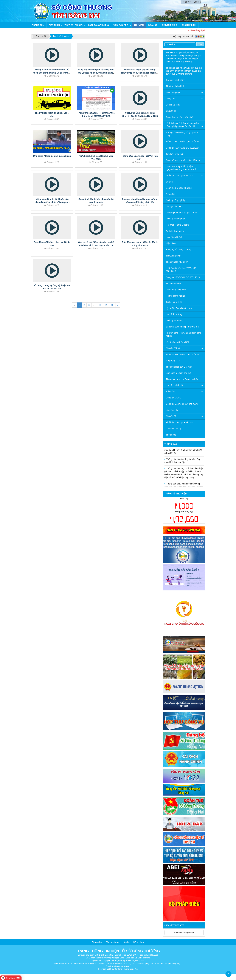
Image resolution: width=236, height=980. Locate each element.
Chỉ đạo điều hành (175, 206)
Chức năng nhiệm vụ (176, 290)
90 (100, 305)
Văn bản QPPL (121, 25)
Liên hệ (126, 942)
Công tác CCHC (174, 398)
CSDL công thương (98, 25)
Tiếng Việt (186, 2)
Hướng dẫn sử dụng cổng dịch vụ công (182, 134)
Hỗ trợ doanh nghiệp (176, 296)
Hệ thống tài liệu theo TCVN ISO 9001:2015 (181, 270)
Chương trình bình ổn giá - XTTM (182, 213)
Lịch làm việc (172, 410)
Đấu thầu (170, 392)
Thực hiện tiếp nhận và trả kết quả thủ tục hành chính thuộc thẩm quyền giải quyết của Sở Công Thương (184, 71)
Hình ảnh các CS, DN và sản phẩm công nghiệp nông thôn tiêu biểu (182, 125)
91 (106, 305)
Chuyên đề (171, 111)
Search (169, 182)
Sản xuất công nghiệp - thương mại (183, 327)
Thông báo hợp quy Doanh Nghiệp (182, 379)
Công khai (171, 99)
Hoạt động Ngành (174, 237)
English (197, 2)
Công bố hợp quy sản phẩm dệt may (183, 160)
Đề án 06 (153, 25)
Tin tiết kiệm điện (174, 302)
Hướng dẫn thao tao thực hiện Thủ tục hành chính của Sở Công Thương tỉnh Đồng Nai (52, 73)
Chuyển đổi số (169, 25)
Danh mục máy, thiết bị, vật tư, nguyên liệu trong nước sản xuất (181, 168)
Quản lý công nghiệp (176, 200)
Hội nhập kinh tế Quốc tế (178, 225)
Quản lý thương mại (175, 219)
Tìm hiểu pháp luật (175, 154)
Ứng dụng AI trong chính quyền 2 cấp (52, 156)
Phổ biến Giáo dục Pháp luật (180, 176)
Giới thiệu (54, 25)
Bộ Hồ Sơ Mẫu (173, 105)
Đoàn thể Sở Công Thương (179, 188)
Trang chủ (38, 25)
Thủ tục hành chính (175, 86)
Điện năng (171, 243)
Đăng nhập (139, 942)
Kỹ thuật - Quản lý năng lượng (180, 308)
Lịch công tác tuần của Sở (178, 373)
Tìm (200, 44)
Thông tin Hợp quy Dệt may (179, 367)
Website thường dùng (184, 932)
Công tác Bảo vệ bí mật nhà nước (182, 404)
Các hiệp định (189, 25)
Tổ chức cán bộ (173, 283)
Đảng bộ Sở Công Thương (179, 250)
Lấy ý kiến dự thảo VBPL (178, 342)
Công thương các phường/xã (180, 117)
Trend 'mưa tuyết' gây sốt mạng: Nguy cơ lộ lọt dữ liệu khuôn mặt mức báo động (140, 73)
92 (112, 305)
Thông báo (171, 435)
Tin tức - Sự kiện (74, 25)
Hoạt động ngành (174, 92)
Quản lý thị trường (175, 321)
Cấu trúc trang (112, 942)
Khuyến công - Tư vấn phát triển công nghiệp (184, 334)
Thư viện (139, 25)
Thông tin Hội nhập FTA (177, 262)
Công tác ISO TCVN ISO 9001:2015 (183, 148)
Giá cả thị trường (174, 314)
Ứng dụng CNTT (174, 361)
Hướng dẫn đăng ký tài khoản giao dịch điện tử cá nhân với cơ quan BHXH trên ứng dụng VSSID (52, 202)
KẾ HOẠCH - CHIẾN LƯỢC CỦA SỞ (183, 142)
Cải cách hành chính (176, 80)
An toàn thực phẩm (175, 231)
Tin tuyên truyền (174, 256)
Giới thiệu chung (174, 429)
